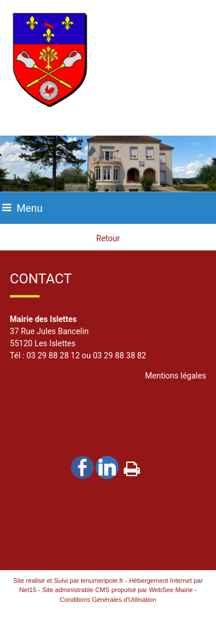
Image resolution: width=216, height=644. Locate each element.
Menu (30, 208)
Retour (108, 238)
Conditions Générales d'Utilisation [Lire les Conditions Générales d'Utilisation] (108, 600)
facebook (82, 467)
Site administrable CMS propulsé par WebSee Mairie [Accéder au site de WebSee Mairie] (118, 590)
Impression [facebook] (132, 466)
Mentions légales (176, 376)
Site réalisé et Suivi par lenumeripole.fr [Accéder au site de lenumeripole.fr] (69, 581)
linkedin (107, 467)
